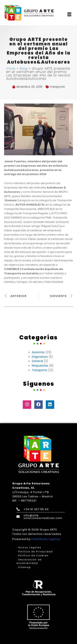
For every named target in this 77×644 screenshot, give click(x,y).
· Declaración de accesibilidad (29, 561)
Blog (24, 68)
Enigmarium (40, 357)
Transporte (57, 87)
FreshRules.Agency (46, 539)
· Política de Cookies (32, 555)
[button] (69, 15)
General (37, 361)
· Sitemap (24, 567)
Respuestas (40, 366)
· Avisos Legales (29, 547)
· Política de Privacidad (35, 552)
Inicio (11, 68)
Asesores (38, 352)
